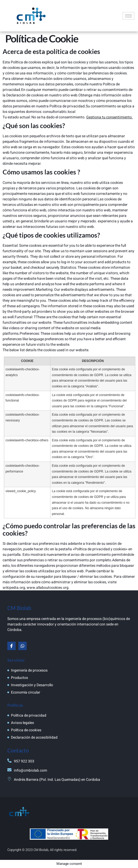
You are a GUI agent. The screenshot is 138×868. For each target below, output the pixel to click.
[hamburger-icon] (128, 16)
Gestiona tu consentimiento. (110, 117)
